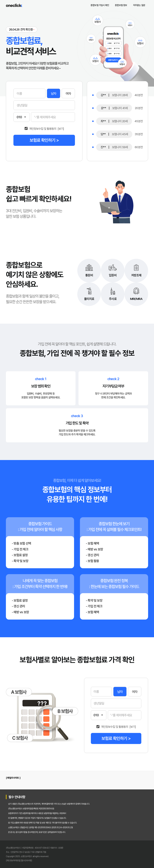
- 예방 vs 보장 (94, 549)
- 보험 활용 (92, 561)
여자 (68, 93)
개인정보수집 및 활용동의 (43, 129)
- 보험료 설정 (20, 555)
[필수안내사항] (26, 860)
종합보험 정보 (121, 5)
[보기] (61, 129)
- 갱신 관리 (92, 555)
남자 (54, 93)
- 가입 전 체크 (20, 549)
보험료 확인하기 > (44, 140)
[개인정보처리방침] (13, 860)
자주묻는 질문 (139, 5)
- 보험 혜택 (92, 543)
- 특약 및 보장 (20, 561)
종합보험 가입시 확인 (100, 5)
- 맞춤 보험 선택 (21, 543)
